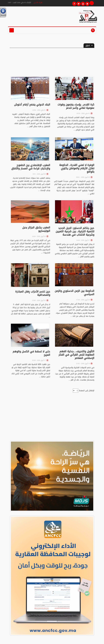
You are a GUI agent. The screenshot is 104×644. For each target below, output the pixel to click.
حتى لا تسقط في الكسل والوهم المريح (31, 353)
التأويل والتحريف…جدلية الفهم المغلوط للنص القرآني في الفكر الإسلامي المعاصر (76, 355)
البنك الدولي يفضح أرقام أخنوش (32, 105)
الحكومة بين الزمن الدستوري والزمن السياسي (75, 293)
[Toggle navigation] (12, 30)
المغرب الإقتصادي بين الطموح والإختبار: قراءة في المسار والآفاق (31, 167)
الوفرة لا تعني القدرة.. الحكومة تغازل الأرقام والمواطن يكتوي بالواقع (77, 168)
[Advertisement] (52, 63)
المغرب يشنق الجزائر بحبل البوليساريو (36, 229)
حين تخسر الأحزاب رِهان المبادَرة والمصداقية (33, 293)
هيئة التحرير (38, 3)
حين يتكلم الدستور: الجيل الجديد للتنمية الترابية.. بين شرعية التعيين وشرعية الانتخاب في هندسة (75, 231)
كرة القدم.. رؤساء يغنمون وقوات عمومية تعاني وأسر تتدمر (76, 106)
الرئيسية (3, 12)
